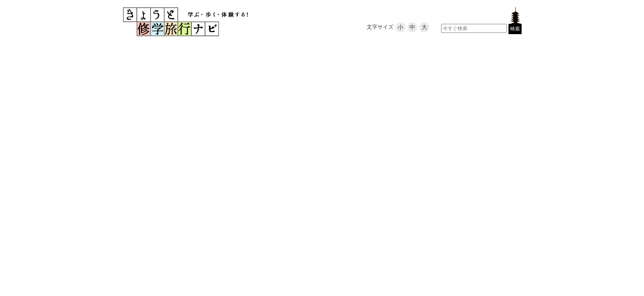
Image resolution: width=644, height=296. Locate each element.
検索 (515, 29)
